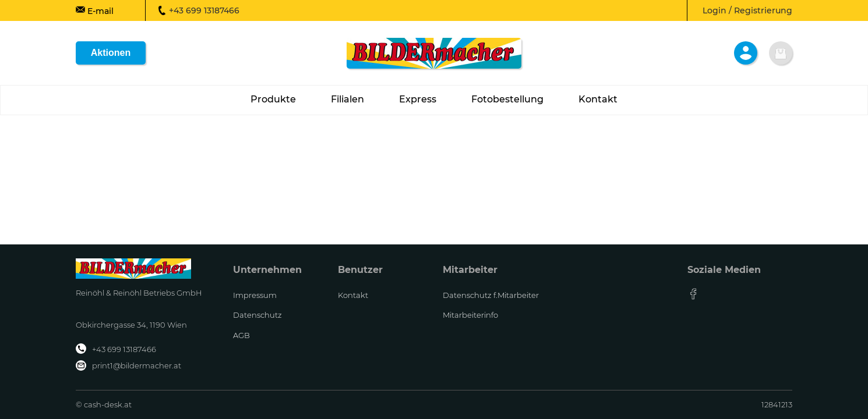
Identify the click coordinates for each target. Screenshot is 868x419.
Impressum (255, 295)
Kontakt (353, 295)
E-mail (95, 10)
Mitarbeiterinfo (470, 315)
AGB (241, 335)
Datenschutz (257, 315)
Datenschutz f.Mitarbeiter (491, 295)
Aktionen (111, 53)
